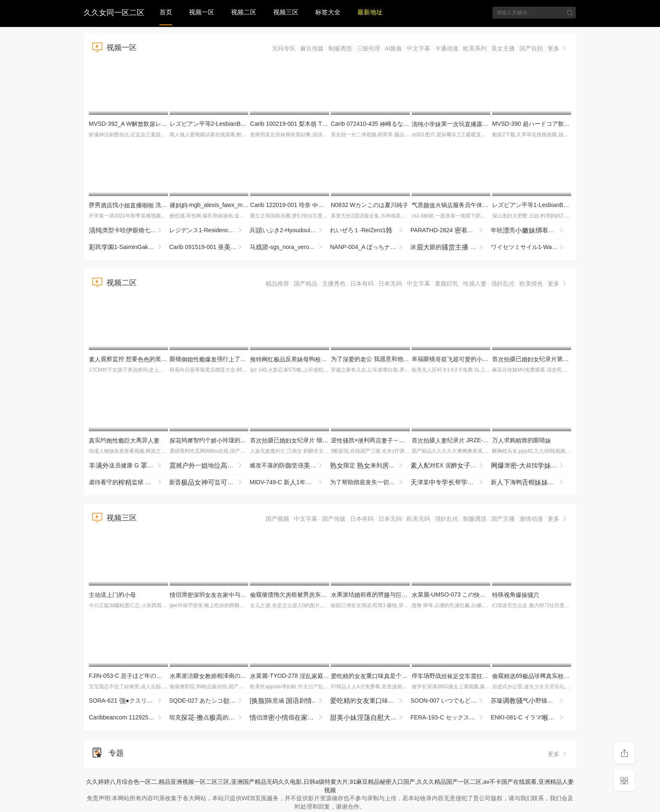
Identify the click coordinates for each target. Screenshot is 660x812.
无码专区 (284, 48)
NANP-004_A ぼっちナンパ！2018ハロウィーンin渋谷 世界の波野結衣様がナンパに (370, 247)
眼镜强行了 (217, 359)
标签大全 (328, 12)
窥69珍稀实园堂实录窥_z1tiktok (566, 676)
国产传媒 (334, 519)
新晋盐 (209, 483)
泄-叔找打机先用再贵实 (531, 466)
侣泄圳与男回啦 (229, 594)
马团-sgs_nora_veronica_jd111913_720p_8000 (290, 247)
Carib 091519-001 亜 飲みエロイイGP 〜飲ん (209, 247)
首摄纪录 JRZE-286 (452, 440)
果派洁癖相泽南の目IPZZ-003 (226, 676)
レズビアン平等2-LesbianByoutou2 (219, 124)
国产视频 (277, 519)
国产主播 (503, 519)
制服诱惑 (340, 48)
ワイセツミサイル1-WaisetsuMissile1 (531, 247)
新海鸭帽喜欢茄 (531, 483)
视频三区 (286, 12)
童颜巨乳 (447, 284)
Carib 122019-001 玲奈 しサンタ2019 (305, 205)
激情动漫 (531, 519)
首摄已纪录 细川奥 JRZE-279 (309, 440)
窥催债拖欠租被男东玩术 (303, 594)
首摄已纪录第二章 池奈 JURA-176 (563, 359)
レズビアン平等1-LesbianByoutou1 (541, 205)
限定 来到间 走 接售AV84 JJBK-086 (370, 466)
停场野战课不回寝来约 (488, 676)
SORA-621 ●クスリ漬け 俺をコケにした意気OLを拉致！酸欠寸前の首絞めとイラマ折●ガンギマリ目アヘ (129, 701)
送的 (112, 594)
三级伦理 (368, 48)
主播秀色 (334, 284)
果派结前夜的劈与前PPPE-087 (403, 594)
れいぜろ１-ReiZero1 (367, 231)
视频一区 (202, 12)
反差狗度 (309, 359)
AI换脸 (393, 48)
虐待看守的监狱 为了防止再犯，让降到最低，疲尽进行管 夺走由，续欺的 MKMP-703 (129, 483)
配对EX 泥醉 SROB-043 (451, 466)
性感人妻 (475, 284)
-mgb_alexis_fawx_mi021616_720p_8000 (233, 205)
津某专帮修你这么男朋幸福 (451, 483)
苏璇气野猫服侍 (531, 701)
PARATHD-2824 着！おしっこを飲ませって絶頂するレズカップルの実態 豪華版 (451, 231)
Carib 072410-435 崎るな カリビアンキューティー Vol (405, 124)
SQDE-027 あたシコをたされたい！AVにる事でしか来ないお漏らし (209, 701)
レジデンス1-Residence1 (206, 231)
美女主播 (503, 48)
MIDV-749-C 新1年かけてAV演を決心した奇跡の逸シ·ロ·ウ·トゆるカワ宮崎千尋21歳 (290, 483)
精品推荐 (277, 284)
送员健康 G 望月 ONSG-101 (129, 466)
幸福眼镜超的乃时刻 (488, 359)
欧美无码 (418, 519)
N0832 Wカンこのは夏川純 (370, 205)
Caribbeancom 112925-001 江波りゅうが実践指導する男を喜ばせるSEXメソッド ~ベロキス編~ (129, 718)
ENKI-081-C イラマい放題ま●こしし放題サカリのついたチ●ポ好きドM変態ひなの (531, 718)
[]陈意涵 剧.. (287, 701)
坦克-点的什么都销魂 (209, 718)
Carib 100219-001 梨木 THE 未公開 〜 (303, 124)
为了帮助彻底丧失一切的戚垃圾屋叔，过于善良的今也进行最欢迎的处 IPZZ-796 (370, 483)
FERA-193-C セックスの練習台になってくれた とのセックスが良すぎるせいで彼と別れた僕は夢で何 (451, 718)
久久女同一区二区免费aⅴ (114, 12)
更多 (558, 48)
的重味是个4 (370, 701)
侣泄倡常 (290, 718)
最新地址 (370, 12)
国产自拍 (531, 48)
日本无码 (390, 284)
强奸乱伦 (503, 284)
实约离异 (124, 440)
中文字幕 (418, 48)
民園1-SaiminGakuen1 (126, 247)
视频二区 (244, 12)
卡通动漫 (447, 48)
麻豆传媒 (312, 48)
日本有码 (362, 284)
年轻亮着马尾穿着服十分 (531, 231)
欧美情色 (531, 284)
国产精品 (306, 284)
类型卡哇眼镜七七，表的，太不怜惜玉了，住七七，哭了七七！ (129, 231)
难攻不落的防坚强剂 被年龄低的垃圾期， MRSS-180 (290, 466)
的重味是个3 (374, 676)
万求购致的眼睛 (522, 440)
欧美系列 (475, 48)
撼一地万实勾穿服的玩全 (209, 466)
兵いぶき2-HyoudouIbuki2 (287, 231)
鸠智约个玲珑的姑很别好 (232, 440)
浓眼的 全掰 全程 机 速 (451, 247)
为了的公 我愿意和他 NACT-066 (393, 359)
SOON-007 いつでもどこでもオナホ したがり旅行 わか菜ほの (451, 701)
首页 (166, 12)
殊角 (516, 594)
